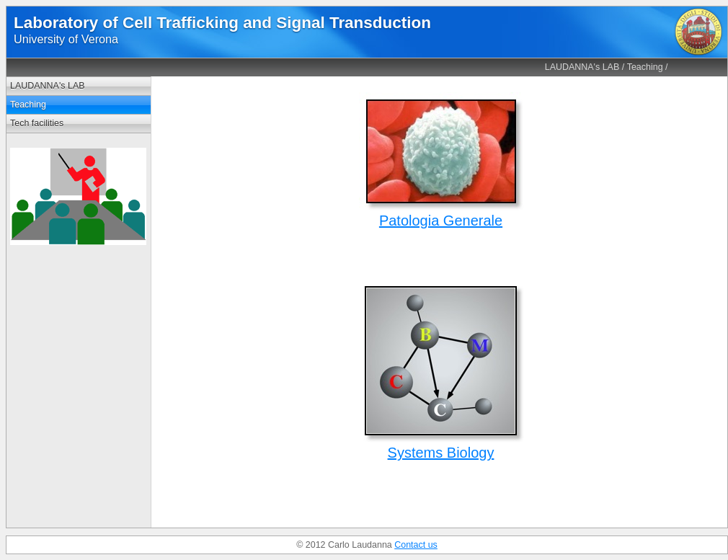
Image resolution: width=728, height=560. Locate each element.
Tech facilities (37, 123)
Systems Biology (441, 453)
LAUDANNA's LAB (582, 67)
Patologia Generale (441, 221)
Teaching (645, 67)
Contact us (416, 545)
